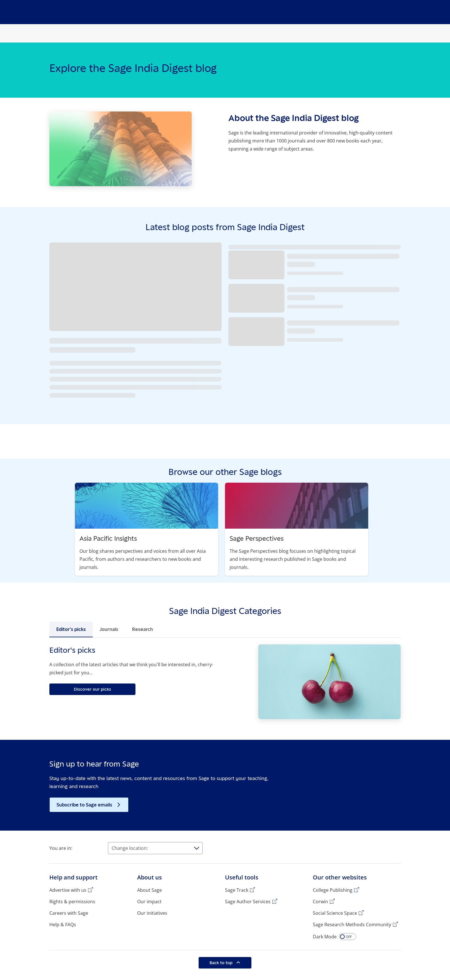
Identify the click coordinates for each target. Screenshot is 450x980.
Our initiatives (152, 913)
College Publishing (333, 890)
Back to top (222, 963)
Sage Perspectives (257, 538)
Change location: (130, 848)
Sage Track (237, 890)
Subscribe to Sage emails (85, 805)
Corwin (320, 902)
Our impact (149, 902)
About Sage (150, 890)
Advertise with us (68, 890)
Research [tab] (142, 629)
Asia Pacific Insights (108, 538)
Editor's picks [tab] (71, 629)
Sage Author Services (248, 902)
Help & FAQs (63, 925)
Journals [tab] (109, 629)
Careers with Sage (69, 913)
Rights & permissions (72, 902)
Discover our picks (92, 689)
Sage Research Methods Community (352, 925)
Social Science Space (335, 913)
